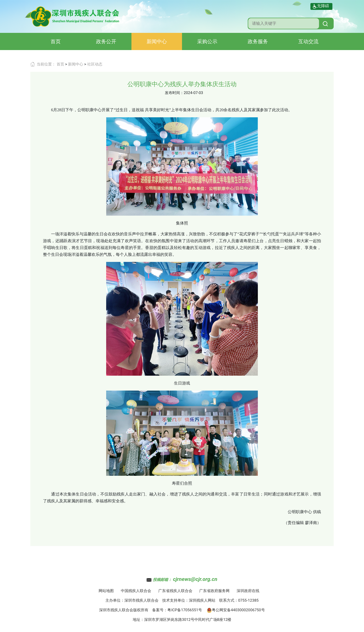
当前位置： (46, 64)
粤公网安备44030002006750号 (236, 610)
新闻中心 (157, 41)
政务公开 (106, 41)
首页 (56, 41)
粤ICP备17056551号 (185, 610)
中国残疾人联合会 (136, 591)
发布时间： (174, 93)
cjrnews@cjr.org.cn (195, 579)
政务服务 (258, 41)
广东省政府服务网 (214, 591)
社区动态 (95, 64)
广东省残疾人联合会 (175, 591)
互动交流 (308, 41)
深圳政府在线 (248, 591)
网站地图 (106, 591)
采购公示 (207, 41)
